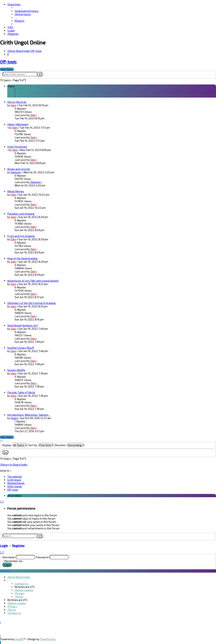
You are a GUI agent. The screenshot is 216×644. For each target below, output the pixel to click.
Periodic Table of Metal (21, 392)
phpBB (19, 639)
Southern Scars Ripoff (21, 348)
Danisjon (16, 172)
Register (18, 546)
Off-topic (8, 62)
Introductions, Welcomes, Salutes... (28, 415)
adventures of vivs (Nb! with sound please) (33, 281)
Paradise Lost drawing (21, 214)
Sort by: (41, 445)
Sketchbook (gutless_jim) (23, 325)
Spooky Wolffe (16, 370)
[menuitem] (27, 11)
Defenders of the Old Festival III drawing (32, 303)
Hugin (14, 418)
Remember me (13, 561)
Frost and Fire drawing (21, 236)
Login (4, 546)
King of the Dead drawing (22, 258)
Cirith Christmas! (17, 147)
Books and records (19, 169)
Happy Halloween (18, 124)
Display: (15, 445)
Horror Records (17, 102)
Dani (13, 105)
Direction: (70, 445)
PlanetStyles (48, 639)
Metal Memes (16, 191)
